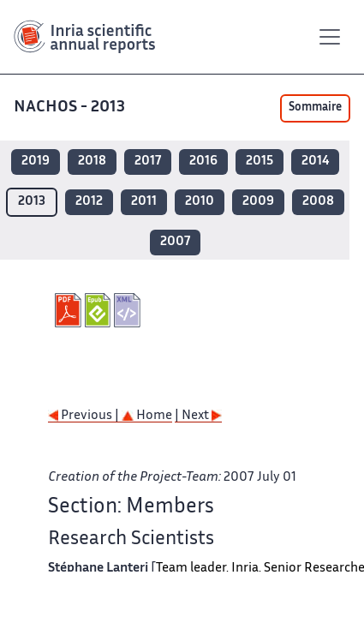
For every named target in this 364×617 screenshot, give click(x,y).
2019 (36, 162)
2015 (260, 162)
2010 (200, 202)
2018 (92, 162)
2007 (175, 242)
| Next (198, 416)
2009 (258, 202)
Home (147, 416)
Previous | (85, 416)
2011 (144, 202)
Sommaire (315, 108)
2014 (315, 162)
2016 (203, 162)
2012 (89, 202)
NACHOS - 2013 (71, 108)
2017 (148, 162)
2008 (318, 202)
